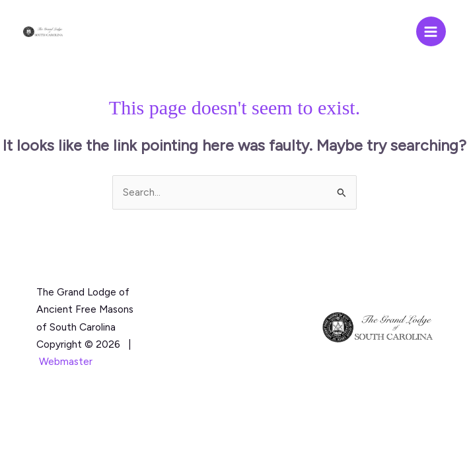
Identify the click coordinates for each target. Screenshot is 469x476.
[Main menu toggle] (431, 31)
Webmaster (66, 361)
